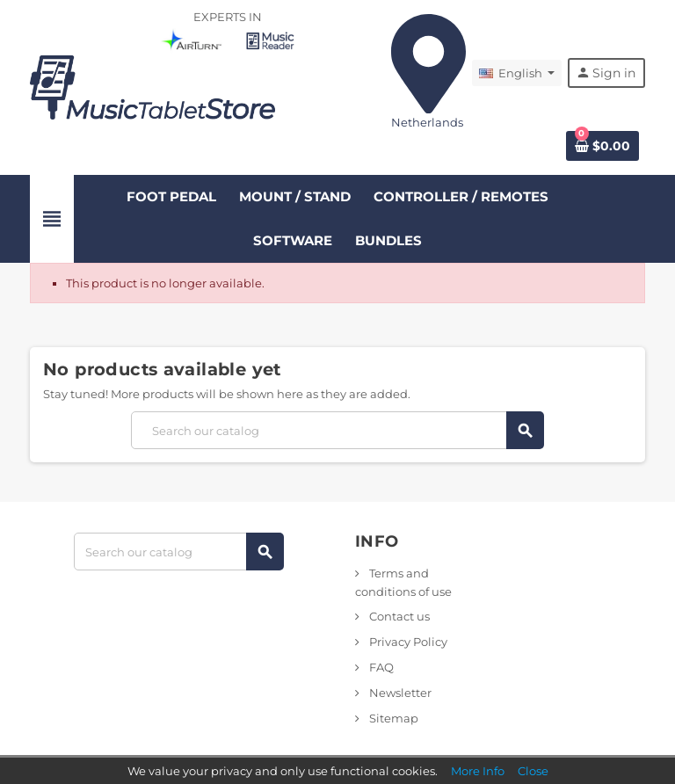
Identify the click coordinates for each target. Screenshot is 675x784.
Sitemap (392, 718)
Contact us (398, 616)
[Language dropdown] (517, 73)
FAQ (380, 667)
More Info (478, 771)
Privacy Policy (407, 642)
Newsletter (399, 693)
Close (533, 771)
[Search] (337, 430)
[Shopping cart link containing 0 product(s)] (602, 146)
